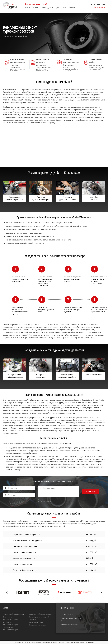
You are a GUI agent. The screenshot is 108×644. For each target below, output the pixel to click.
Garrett (89, 89)
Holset (24, 92)
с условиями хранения (69, 500)
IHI (103, 89)
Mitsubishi (97, 89)
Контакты (72, 8)
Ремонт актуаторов (37, 622)
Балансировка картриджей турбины (39, 618)
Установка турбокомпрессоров (11, 623)
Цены (57, 8)
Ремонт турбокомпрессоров (14, 614)
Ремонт (36, 8)
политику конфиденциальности (76, 642)
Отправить (91, 491)
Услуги (28, 8)
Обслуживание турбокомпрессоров (11, 628)
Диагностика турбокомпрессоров (11, 618)
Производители (47, 8)
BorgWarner (8, 92)
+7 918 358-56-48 (98, 5)
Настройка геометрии (37, 625)
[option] (54, 33)
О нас (64, 8)
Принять (91, 642)
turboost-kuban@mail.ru (69, 625)
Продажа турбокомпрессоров (40, 614)
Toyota (17, 92)
